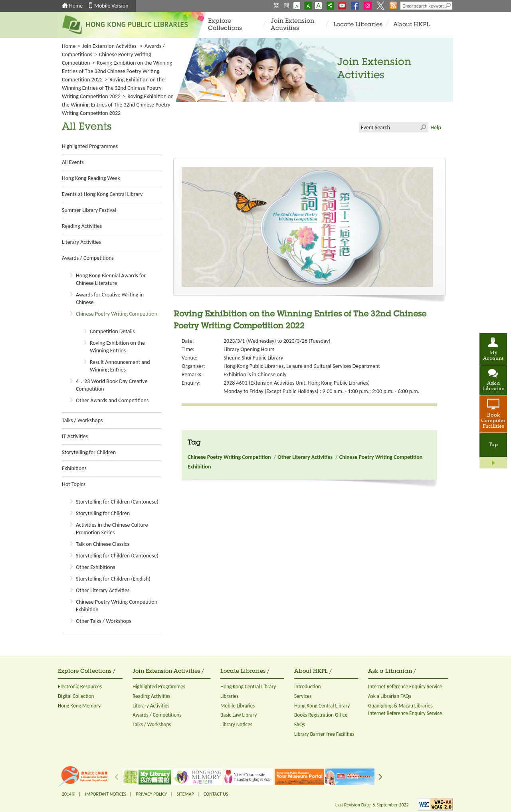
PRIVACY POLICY (152, 794)
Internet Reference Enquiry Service (405, 687)
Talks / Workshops (82, 420)
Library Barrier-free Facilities (324, 734)
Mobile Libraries (238, 706)
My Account (493, 356)
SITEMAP (185, 794)
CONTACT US (216, 794)
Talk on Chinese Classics (103, 544)
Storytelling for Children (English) (113, 579)
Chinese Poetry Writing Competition (117, 314)
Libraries (230, 696)
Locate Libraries (358, 25)
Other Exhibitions (95, 567)
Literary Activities (81, 242)
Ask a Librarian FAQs (390, 696)
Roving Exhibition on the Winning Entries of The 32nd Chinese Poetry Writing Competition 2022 (117, 71)
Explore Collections (225, 25)
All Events (73, 162)
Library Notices (236, 724)
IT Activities (75, 436)
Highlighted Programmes (90, 146)
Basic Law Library (239, 715)
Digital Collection (76, 696)
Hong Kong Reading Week (91, 178)
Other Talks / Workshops (104, 621)
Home (76, 6)
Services (303, 696)
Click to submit (423, 127)
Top (493, 445)
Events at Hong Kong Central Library (102, 194)
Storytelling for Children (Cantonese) (117, 502)
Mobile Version (111, 6)
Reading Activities (82, 226)
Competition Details (112, 331)
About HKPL (411, 25)
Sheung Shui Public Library (253, 358)
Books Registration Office (321, 715)
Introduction (308, 687)
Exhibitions (74, 468)
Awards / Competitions (88, 258)
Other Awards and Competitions (112, 400)
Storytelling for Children (89, 452)
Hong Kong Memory (79, 706)
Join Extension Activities (292, 25)
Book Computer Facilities (493, 421)
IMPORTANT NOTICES (106, 794)
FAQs (300, 724)
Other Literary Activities (103, 590)
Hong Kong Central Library (248, 687)
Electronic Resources (80, 687)
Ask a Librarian (493, 386)
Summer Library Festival (89, 210)
